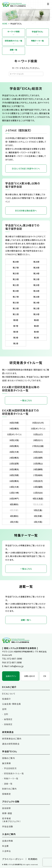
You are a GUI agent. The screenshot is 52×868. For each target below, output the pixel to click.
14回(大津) (14, 487)
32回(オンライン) (14, 434)
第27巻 (16, 268)
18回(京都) (14, 475)
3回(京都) (38, 516)
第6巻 (36, 326)
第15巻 (16, 303)
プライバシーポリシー (13, 859)
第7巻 (16, 326)
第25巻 (16, 273)
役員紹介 (6, 699)
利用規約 (33, 859)
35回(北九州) (38, 423)
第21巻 (16, 285)
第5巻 (16, 332)
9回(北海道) (38, 498)
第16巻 (36, 297)
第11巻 (16, 314)
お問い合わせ (29, 676)
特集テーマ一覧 (37, 41)
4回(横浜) (14, 516)
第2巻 (36, 338)
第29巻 (16, 262)
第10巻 (36, 314)
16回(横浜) (14, 481)
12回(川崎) (14, 493)
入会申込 (6, 851)
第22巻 (36, 279)
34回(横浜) (14, 428)
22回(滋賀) (14, 463)
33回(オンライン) (38, 428)
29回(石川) (38, 440)
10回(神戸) (14, 498)
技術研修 (6, 808)
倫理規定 (8, 719)
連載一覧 (13, 50)
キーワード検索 (13, 32)
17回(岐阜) (38, 475)
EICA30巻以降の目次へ (26, 211)
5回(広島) (38, 510)
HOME (5, 24)
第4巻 (36, 332)
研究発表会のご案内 (12, 739)
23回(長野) (38, 458)
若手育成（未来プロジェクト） (12, 820)
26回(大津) (14, 452)
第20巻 (36, 285)
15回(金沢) (38, 481)
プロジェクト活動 (11, 801)
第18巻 (36, 291)
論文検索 (6, 763)
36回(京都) (14, 423)
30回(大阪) (14, 440)
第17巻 (16, 297)
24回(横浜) (14, 458)
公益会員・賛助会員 (12, 704)
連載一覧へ (26, 620)
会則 (4, 709)
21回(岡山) (38, 463)
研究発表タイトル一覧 (13, 41)
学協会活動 (8, 826)
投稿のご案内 (8, 758)
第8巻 (36, 320)
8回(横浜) (14, 504)
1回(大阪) (38, 522)
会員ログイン (11, 676)
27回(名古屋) (38, 446)
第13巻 (16, 308)
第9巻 (16, 320)
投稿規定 (8, 724)
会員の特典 (8, 841)
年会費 (5, 846)
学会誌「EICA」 (37, 32)
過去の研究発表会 (11, 744)
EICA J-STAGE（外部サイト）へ (26, 169)
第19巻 (16, 291)
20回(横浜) (14, 469)
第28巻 (36, 262)
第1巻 (16, 343)
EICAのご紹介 (9, 687)
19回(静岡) (38, 469)
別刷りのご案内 (9, 789)
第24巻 (36, 273)
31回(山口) (38, 434)
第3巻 (16, 338)
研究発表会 (8, 732)
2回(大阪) (14, 522)
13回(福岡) (38, 487)
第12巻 (36, 308)
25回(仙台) (38, 452)
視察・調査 (7, 813)
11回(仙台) (38, 493)
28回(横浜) (14, 446)
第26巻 (36, 268)
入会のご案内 (9, 834)
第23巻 (16, 279)
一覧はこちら (26, 400)
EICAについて (9, 694)
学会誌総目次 (10, 768)
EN (45, 676)
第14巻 (36, 303)
